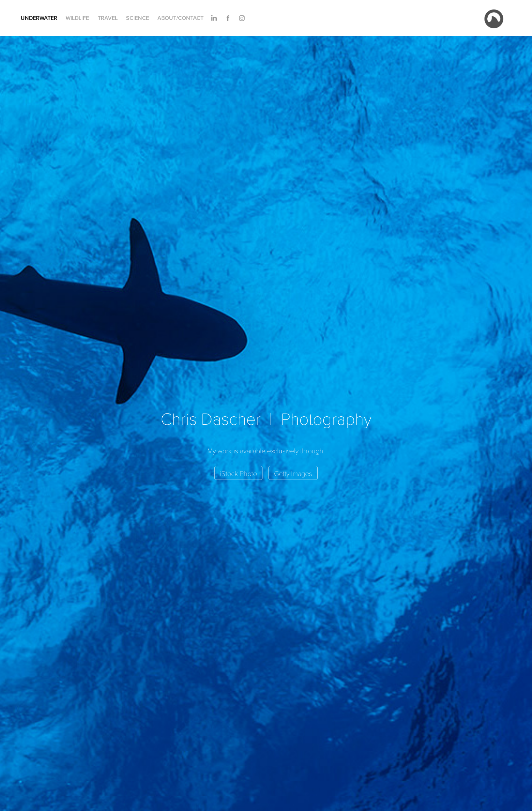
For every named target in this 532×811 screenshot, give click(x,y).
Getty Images (293, 473)
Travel (108, 18)
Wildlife (77, 18)
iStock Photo (238, 473)
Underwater (39, 18)
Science (138, 18)
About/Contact (180, 18)
